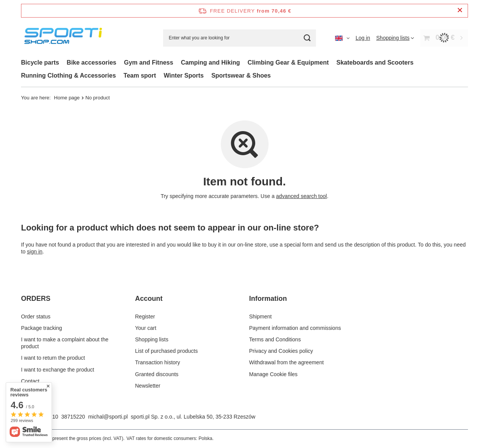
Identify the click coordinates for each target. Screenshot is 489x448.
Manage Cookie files (273, 374)
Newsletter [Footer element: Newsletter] (148, 386)
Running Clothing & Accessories (68, 75)
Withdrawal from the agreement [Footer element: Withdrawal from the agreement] (286, 362)
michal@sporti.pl (108, 417)
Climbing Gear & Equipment (288, 62)
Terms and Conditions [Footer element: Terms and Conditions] (275, 339)
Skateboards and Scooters (375, 62)
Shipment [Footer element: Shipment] (260, 317)
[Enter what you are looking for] (240, 38)
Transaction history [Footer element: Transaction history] (158, 362)
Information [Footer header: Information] (268, 299)
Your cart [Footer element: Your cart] (146, 328)
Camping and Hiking (210, 62)
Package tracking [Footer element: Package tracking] (41, 328)
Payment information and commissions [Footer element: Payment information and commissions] (295, 328)
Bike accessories (92, 62)
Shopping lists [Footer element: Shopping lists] (152, 339)
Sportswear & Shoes (241, 75)
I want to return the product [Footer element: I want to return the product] (53, 358)
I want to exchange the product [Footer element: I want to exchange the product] (57, 370)
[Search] (307, 38)
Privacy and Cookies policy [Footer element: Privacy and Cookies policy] (281, 351)
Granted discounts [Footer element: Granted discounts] (157, 374)
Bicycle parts (40, 62)
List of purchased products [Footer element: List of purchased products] (167, 351)
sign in (35, 251)
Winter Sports (184, 75)
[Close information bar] (460, 11)
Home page (67, 98)
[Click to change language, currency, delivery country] (342, 38)
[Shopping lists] (395, 38)
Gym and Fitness (148, 62)
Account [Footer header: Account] (149, 299)
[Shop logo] (65, 38)
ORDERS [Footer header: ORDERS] (36, 299)
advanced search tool (302, 196)
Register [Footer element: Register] (145, 317)
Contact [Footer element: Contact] (30, 381)
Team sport (140, 75)
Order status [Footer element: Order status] (36, 317)
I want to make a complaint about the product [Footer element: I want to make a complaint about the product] (65, 343)
